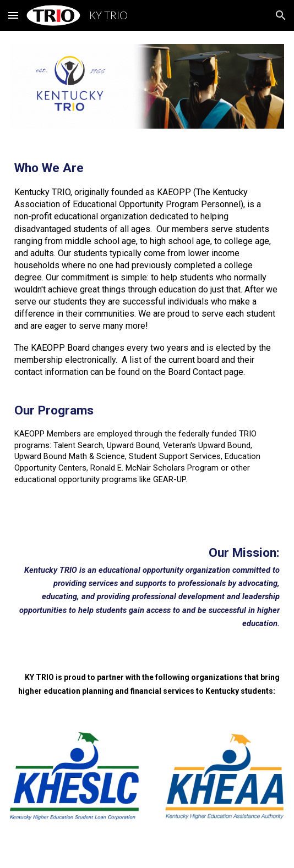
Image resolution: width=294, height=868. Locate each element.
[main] (147, 332)
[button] (13, 15)
